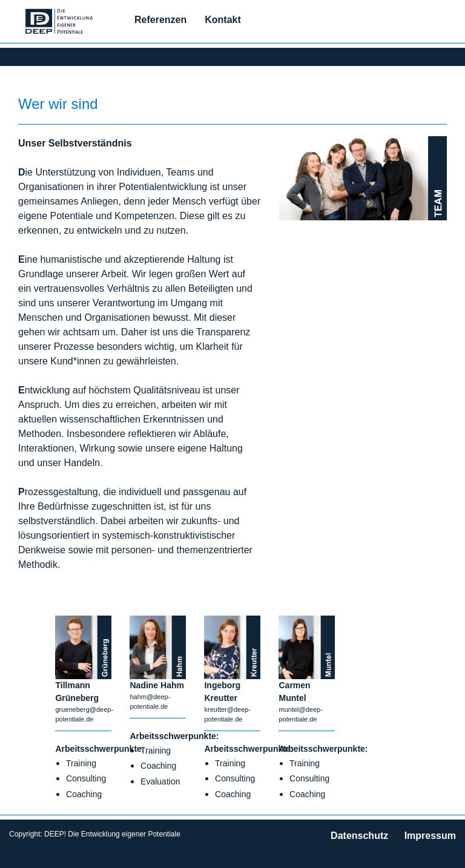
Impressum (430, 836)
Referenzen (160, 20)
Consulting (86, 778)
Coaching (84, 794)
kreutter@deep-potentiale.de (227, 712)
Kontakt (223, 20)
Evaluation (160, 781)
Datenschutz (359, 836)
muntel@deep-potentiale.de (300, 712)
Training (81, 763)
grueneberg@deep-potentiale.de (83, 712)
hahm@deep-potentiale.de (150, 699)
